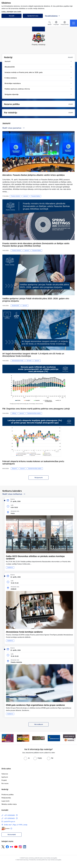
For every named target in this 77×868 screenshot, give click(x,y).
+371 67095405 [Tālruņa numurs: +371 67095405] (9, 818)
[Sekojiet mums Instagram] (20, 847)
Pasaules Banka (36, 196)
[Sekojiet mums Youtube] (16, 847)
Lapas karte (5, 801)
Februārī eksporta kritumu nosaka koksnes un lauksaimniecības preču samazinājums (33, 463)
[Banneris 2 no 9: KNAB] (23, 738)
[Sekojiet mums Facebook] (7, 847)
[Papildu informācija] (17, 815)
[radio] (27, 758)
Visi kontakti (12, 835)
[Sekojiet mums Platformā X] (3, 847)
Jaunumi (26, 196)
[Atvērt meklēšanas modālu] (50, 23)
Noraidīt (12, 16)
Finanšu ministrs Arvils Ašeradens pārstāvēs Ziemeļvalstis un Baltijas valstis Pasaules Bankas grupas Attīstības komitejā (36, 245)
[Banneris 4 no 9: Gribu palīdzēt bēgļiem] (54, 738)
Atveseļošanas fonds (18, 361)
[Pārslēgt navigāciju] (73, 23)
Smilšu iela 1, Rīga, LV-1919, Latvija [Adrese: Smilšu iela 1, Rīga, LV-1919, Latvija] (16, 825)
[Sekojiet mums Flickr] (12, 847)
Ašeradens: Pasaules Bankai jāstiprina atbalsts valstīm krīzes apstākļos (34, 175)
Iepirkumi (5, 777)
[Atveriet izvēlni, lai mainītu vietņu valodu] (56, 23)
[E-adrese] (6, 828)
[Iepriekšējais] (4, 738)
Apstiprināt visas (33, 16)
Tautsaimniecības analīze (34, 413)
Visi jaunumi (38, 478)
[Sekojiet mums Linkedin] (25, 847)
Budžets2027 (16, 306)
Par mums (5, 783)
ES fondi (29, 361)
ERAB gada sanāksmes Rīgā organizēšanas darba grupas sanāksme (35, 705)
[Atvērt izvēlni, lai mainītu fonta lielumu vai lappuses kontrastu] (65, 23)
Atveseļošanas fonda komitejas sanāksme (24, 632)
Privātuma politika (8, 795)
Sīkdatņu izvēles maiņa (9, 804)
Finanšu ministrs (15, 196)
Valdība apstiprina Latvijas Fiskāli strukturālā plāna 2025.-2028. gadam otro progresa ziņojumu (36, 300)
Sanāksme (10, 567)
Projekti (4, 780)
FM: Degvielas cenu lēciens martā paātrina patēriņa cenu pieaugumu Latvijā (36, 409)
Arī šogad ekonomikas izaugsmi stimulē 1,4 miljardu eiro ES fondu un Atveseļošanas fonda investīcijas (33, 355)
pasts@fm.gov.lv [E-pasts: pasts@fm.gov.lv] (10, 821)
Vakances (5, 774)
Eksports (14, 468)
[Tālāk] (73, 738)
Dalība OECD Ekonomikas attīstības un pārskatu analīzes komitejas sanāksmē (35, 557)
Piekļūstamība (6, 798)
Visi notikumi (39, 724)
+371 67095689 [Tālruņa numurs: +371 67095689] (9, 815)
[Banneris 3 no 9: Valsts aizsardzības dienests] (38, 738)
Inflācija (14, 413)
